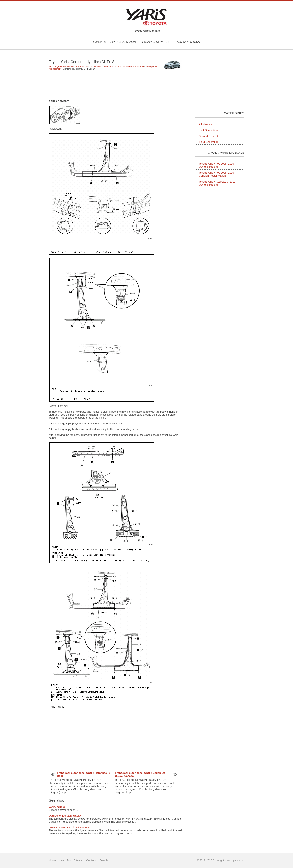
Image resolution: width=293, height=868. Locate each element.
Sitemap (79, 860)
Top (69, 860)
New (61, 860)
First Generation (123, 42)
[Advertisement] (116, 85)
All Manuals (206, 124)
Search (104, 860)
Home (52, 860)
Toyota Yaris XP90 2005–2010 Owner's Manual (216, 165)
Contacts (91, 860)
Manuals (99, 42)
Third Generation (187, 42)
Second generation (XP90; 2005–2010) (68, 66)
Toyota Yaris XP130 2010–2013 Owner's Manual (217, 183)
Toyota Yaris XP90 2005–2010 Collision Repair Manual (117, 66)
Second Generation (155, 42)
